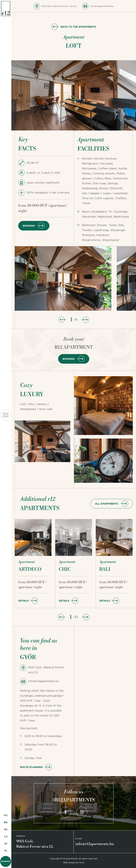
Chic (65, 569)
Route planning (31, 767)
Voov (82, 863)
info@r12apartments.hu (102, 6)
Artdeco (30, 569)
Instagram (82, 812)
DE (6, 829)
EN (6, 822)
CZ (6, 836)
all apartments (107, 504)
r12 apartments (6, 9)
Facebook (66, 812)
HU (6, 815)
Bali (105, 569)
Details (24, 601)
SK (6, 844)
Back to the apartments (78, 27)
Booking (6, 861)
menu (6, 415)
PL (6, 851)
